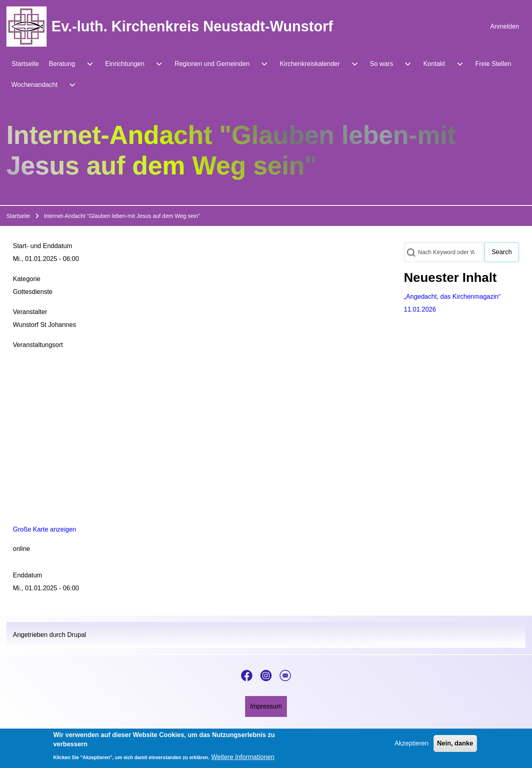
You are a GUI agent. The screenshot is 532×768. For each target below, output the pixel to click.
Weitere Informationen (243, 757)
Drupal (77, 635)
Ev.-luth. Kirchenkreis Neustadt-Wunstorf (192, 26)
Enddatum (28, 575)
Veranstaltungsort (38, 345)
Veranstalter (30, 312)
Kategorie (27, 279)
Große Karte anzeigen (44, 529)
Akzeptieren (412, 743)
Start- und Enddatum (43, 246)
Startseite (18, 216)
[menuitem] (505, 27)
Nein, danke (455, 743)
